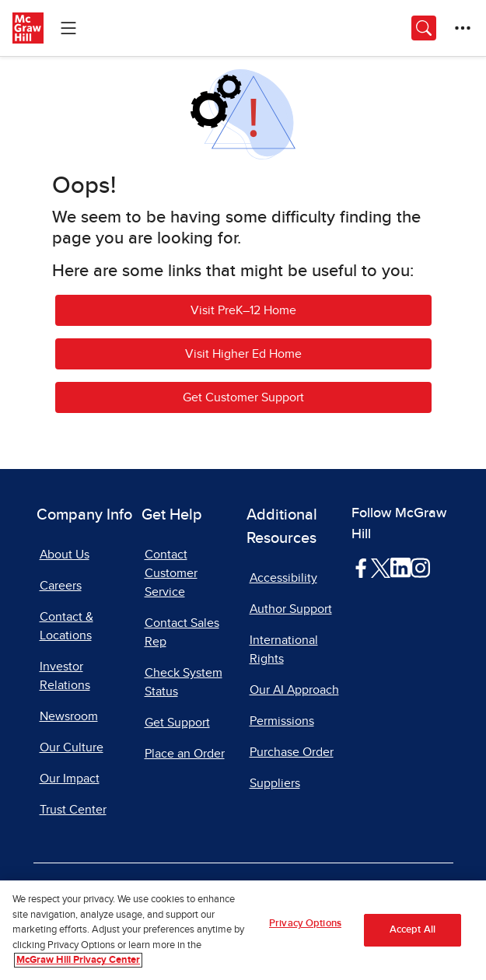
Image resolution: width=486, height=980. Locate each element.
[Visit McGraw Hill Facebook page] (361, 567)
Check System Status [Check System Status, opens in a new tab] (184, 682)
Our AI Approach (294, 690)
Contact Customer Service (171, 573)
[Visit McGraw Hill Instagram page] (420, 567)
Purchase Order (292, 752)
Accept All (413, 931)
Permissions (282, 721)
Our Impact (70, 779)
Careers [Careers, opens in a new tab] (61, 586)
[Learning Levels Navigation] (68, 28)
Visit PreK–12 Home (243, 310)
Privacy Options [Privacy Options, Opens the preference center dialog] (305, 924)
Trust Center (73, 810)
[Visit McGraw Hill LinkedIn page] (400, 567)
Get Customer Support (243, 397)
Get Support (177, 723)
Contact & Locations (66, 626)
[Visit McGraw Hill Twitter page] (381, 567)
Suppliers (275, 783)
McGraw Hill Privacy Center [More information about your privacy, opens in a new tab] (78, 961)
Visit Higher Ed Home (243, 354)
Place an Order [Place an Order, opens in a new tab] (185, 754)
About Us (65, 555)
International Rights (284, 649)
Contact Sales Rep (182, 632)
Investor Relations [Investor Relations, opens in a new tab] (65, 676)
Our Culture (72, 747)
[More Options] (463, 28)
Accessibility (283, 578)
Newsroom (69, 716)
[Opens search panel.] (424, 28)
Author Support (291, 609)
